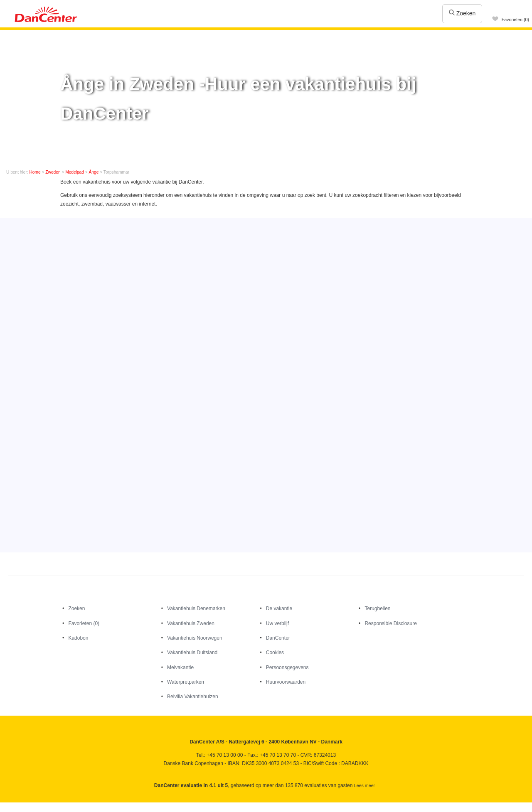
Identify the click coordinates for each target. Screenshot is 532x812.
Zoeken (462, 13)
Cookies (275, 653)
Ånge (94, 172)
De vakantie (279, 608)
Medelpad (75, 172)
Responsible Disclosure (390, 623)
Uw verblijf (277, 623)
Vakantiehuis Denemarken (196, 608)
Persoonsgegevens (287, 667)
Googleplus (43, 805)
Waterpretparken (186, 682)
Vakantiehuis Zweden (191, 623)
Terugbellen (377, 608)
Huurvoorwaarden (286, 682)
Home (35, 172)
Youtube (25, 805)
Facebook (7, 805)
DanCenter (278, 638)
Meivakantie (180, 667)
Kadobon (78, 638)
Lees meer (365, 785)
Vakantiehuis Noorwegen (195, 638)
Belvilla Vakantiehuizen (193, 697)
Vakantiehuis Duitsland (192, 653)
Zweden (53, 172)
